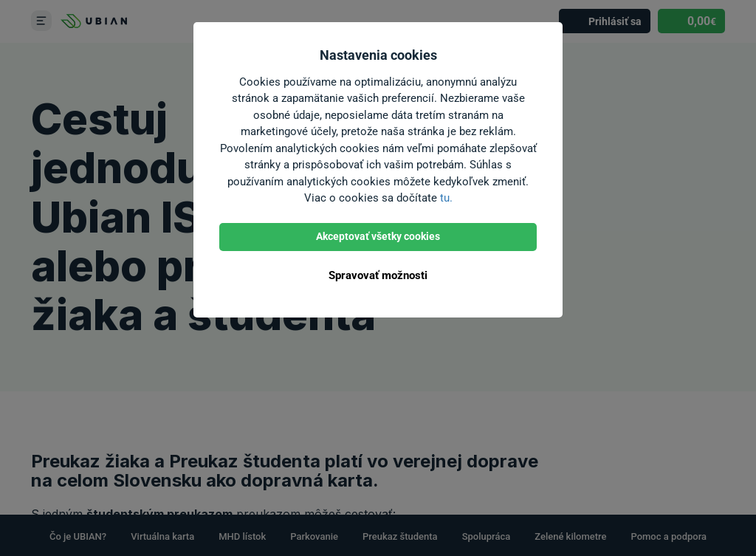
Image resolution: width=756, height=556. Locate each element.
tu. (446, 198)
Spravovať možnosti (378, 275)
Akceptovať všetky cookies (378, 236)
